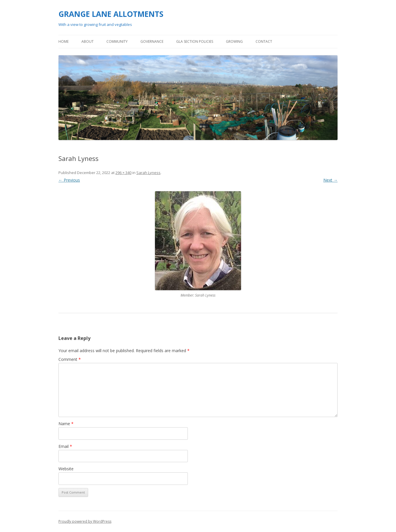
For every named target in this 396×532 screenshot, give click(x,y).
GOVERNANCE (152, 41)
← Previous (69, 180)
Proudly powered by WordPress (85, 521)
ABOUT (88, 41)
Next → (330, 180)
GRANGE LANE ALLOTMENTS (111, 14)
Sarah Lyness (148, 173)
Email (65, 446)
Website (66, 469)
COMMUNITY (117, 41)
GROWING (234, 41)
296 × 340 (123, 173)
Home (64, 41)
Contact (264, 41)
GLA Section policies (195, 41)
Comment (70, 359)
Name (66, 424)
